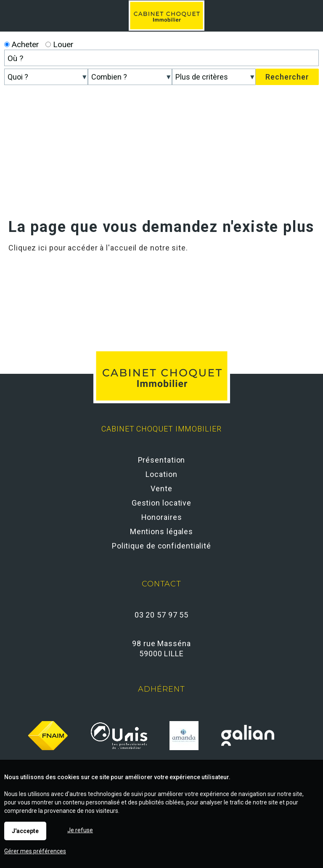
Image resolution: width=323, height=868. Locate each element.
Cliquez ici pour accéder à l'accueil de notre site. (98, 248)
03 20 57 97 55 (162, 615)
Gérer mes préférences (35, 851)
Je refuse (80, 830)
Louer (60, 44)
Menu (307, 11)
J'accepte (25, 831)
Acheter (22, 44)
